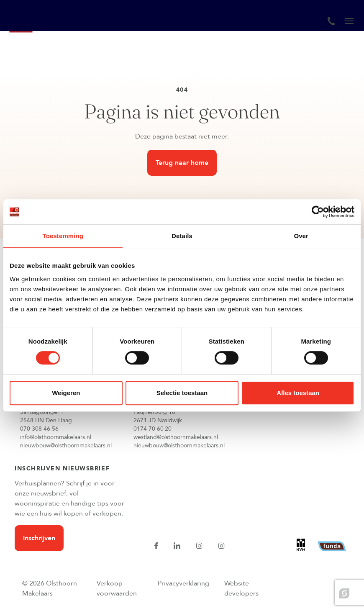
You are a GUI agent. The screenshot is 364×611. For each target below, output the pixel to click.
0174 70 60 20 (153, 429)
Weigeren (66, 393)
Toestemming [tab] (63, 236)
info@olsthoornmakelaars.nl (56, 437)
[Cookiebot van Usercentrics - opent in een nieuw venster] (318, 212)
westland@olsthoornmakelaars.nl (176, 437)
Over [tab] (301, 236)
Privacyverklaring (183, 583)
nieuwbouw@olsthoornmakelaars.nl (66, 445)
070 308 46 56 (39, 429)
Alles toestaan (298, 393)
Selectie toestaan (182, 393)
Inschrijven (39, 538)
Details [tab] (182, 236)
